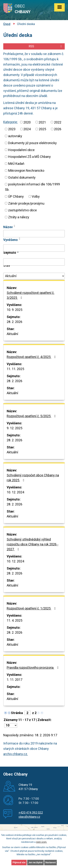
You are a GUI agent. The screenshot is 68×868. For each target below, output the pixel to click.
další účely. (41, 842)
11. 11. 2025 (16, 366)
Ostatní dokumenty (22, 176)
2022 (12, 129)
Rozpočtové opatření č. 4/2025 (32, 354)
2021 (43, 122)
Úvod (7, 24)
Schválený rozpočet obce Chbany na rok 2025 (33, 475)
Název (8, 224)
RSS (46, 46)
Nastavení (50, 863)
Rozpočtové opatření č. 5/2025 (32, 413)
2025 (58, 129)
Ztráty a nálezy (19, 214)
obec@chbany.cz (30, 814)
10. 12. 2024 (16, 489)
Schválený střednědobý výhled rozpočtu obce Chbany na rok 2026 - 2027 (33, 541)
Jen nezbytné (35, 863)
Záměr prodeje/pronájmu (26, 201)
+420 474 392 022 (30, 810)
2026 (12, 135)
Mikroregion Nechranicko (26, 169)
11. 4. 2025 (15, 618)
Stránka (17, 710)
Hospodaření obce (21, 149)
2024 (42, 129)
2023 (27, 129)
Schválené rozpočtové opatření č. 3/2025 (31, 292)
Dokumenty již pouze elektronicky (32, 142)
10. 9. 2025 (15, 307)
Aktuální (13, 331)
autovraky (30, 135)
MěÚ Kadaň (17, 162)
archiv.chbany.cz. (16, 751)
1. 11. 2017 (15, 677)
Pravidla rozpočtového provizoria (34, 665)
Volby (37, 194)
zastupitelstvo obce (22, 208)
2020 (28, 122)
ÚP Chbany (17, 194)
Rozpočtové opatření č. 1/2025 (32, 606)
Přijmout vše (19, 863)
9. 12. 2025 (15, 425)
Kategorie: (11, 122)
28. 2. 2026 (15, 319)
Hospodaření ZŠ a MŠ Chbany (30, 155)
